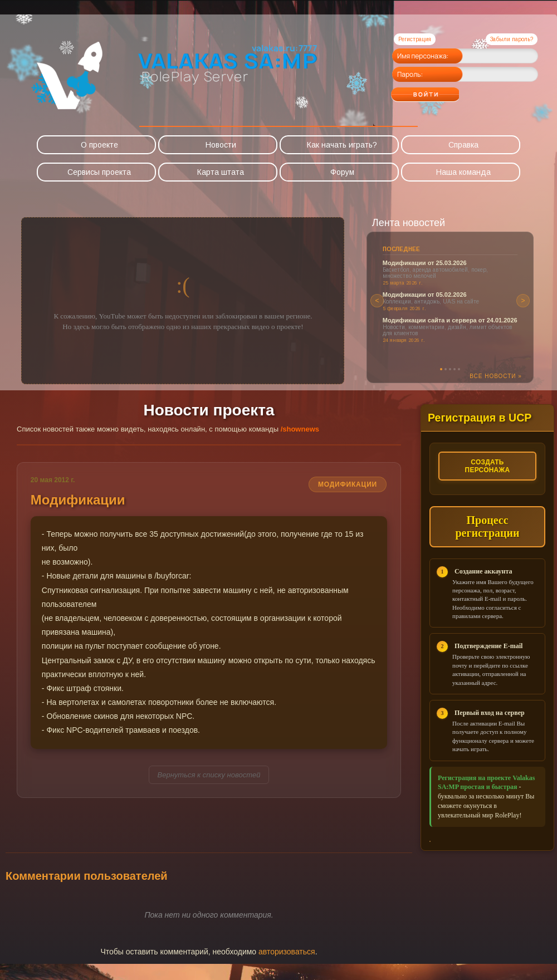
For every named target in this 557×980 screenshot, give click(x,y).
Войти (447, 90)
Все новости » (496, 376)
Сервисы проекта (99, 172)
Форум (342, 172)
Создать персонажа (487, 466)
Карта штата (221, 172)
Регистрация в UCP (481, 418)
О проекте (99, 145)
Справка (463, 145)
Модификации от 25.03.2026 (425, 263)
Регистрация (415, 39)
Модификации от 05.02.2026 (425, 295)
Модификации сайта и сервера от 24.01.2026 (450, 320)
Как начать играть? (342, 145)
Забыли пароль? (512, 39)
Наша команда (463, 172)
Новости (221, 145)
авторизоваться (287, 968)
